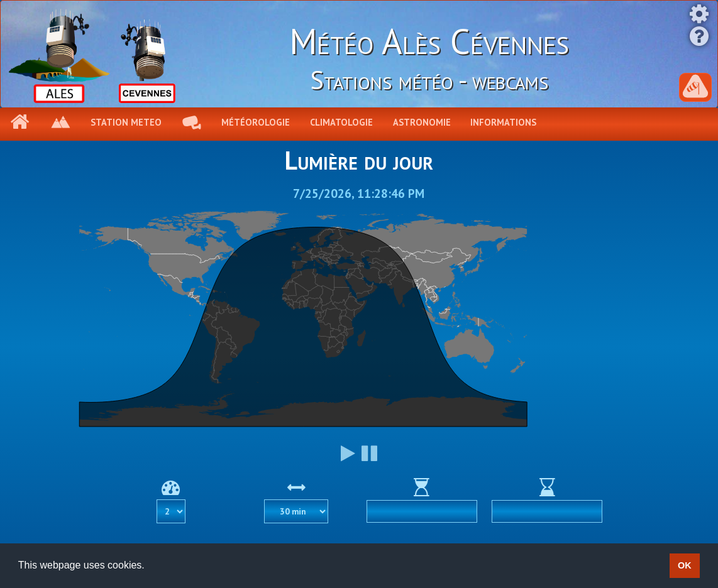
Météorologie (256, 122)
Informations (503, 122)
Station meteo (126, 122)
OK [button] (685, 565)
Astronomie (422, 122)
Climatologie (341, 122)
